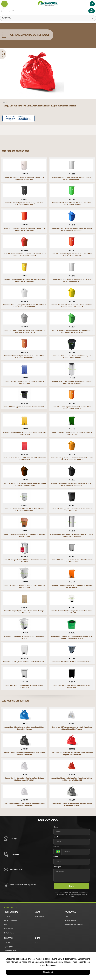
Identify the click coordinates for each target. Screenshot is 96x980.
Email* (56, 837)
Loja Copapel (39, 916)
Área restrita (8, 929)
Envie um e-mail (13, 870)
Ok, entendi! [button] (48, 972)
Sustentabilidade (10, 920)
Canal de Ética (71, 920)
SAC (67, 916)
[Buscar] (92, 11)
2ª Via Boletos (9, 933)
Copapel (7, 916)
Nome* (56, 827)
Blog (36, 942)
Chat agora (11, 839)
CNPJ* (56, 857)
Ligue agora (11, 854)
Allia (5, 925)
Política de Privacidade (74, 925)
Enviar (72, 886)
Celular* (56, 847)
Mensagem (57, 867)
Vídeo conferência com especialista (20, 885)
